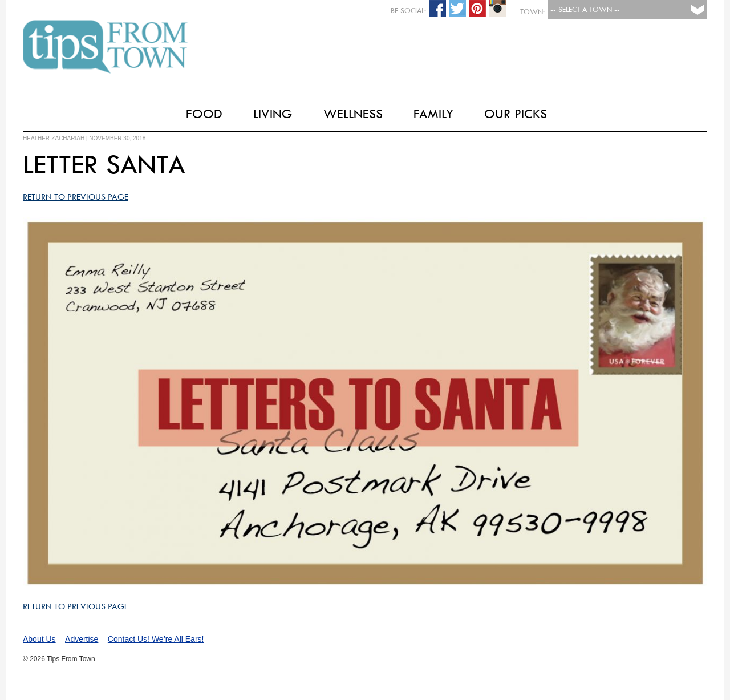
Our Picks (516, 114)
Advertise (82, 639)
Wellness (353, 114)
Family (433, 114)
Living (273, 114)
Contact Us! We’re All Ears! (156, 639)
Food (204, 114)
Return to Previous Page (76, 197)
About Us (39, 639)
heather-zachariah (54, 138)
